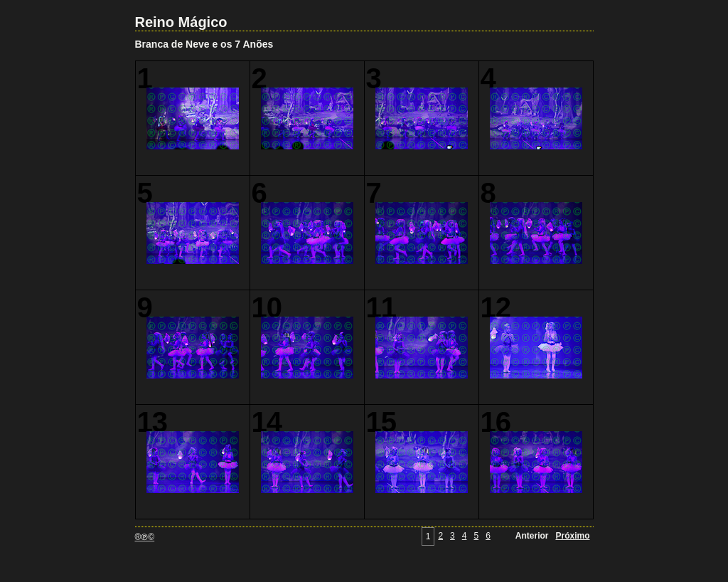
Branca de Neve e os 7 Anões (204, 44)
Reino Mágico (181, 22)
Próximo (572, 536)
